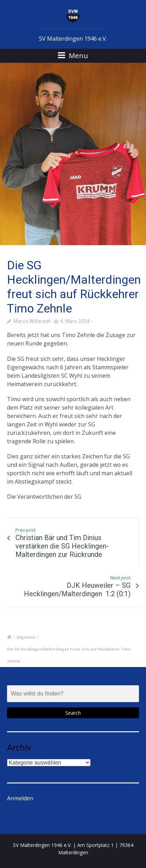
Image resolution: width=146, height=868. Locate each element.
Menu (73, 56)
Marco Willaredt (32, 321)
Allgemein (26, 637)
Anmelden (20, 798)
